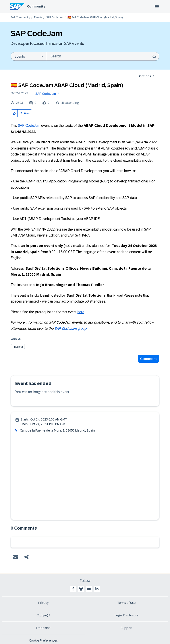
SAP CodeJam (55, 18)
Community (36, 6)
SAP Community (20, 18)
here (81, 312)
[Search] (103, 56)
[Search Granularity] (28, 56)
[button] (14, 113)
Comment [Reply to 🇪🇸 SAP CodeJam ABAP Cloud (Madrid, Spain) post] (149, 359)
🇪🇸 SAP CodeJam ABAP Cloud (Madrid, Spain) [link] (95, 18)
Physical (18, 347)
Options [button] (145, 76)
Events (38, 18)
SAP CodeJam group (71, 329)
